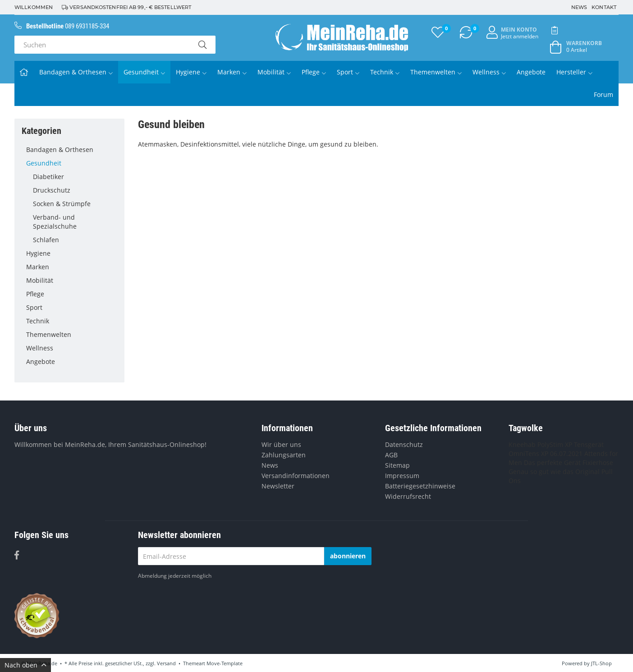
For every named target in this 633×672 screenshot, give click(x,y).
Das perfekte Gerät (552, 463)
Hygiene (191, 72)
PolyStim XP (555, 444)
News (579, 7)
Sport (348, 72)
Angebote (531, 72)
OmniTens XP (528, 453)
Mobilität (274, 72)
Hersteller (574, 72)
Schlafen (75, 240)
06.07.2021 (566, 453)
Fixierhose (598, 463)
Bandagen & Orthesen (76, 72)
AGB (391, 455)
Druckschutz (75, 190)
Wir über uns (281, 444)
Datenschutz (404, 444)
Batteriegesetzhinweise (420, 486)
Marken (232, 72)
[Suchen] (102, 45)
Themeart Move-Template (213, 663)
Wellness (489, 72)
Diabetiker (75, 177)
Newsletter (278, 486)
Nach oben (25, 665)
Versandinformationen (296, 476)
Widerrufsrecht (408, 496)
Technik (385, 72)
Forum (603, 94)
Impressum (402, 476)
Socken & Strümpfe (75, 204)
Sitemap (397, 465)
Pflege (314, 72)
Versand (166, 663)
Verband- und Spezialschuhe (55, 222)
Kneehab (522, 444)
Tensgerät (589, 444)
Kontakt (604, 7)
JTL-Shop (601, 663)
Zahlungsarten (284, 455)
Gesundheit (144, 72)
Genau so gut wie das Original (554, 472)
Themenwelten (436, 72)
